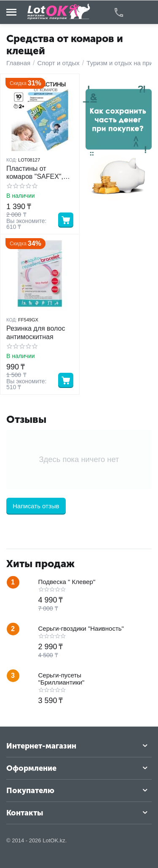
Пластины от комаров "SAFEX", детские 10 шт (35, 173)
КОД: (12, 160)
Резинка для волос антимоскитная (36, 332)
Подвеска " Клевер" (67, 582)
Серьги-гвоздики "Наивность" (81, 628)
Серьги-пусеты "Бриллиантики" (62, 679)
